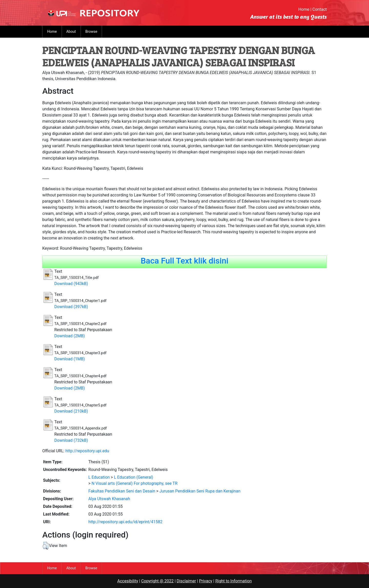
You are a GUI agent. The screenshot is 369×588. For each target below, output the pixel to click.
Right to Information (233, 581)
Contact (320, 9)
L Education (99, 477)
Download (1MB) (70, 359)
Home (304, 9)
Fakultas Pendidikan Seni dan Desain (122, 491)
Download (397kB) (71, 307)
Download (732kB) (71, 440)
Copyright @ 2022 (157, 581)
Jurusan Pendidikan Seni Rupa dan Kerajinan (200, 491)
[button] (45, 546)
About (71, 31)
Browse (91, 31)
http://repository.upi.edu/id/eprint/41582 (125, 522)
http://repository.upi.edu (87, 451)
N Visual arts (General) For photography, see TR (135, 483)
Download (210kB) (71, 411)
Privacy (206, 581)
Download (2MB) (70, 336)
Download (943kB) (71, 284)
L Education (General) (134, 477)
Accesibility (128, 581)
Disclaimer (186, 581)
